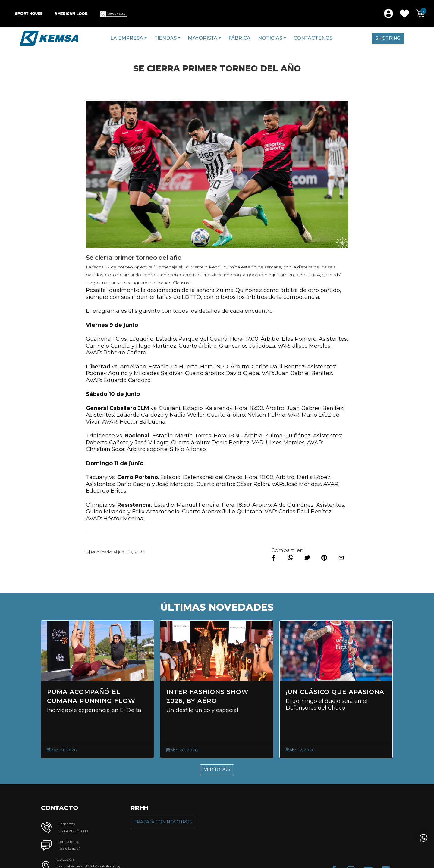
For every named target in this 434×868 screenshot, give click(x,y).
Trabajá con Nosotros (163, 822)
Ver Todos (217, 769)
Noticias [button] (270, 38)
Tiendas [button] (165, 38)
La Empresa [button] (127, 38)
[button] (404, 14)
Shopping (388, 38)
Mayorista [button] (203, 38)
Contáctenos (313, 38)
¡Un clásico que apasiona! (336, 692)
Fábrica (239, 38)
